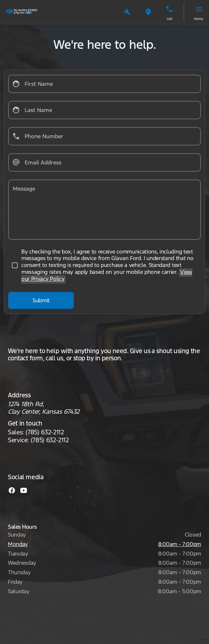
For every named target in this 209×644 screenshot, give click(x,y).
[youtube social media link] (24, 490)
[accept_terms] (104, 266)
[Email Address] (104, 162)
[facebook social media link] (12, 490)
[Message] (104, 210)
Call (169, 19)
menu (199, 19)
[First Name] (104, 84)
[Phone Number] (104, 136)
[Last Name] (104, 110)
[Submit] (41, 300)
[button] (127, 12)
